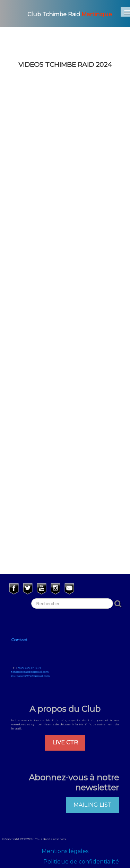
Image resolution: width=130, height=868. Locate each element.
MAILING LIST (93, 805)
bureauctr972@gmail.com (31, 676)
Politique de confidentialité (81, 862)
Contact (19, 640)
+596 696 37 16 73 (29, 668)
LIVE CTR (65, 742)
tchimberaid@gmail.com (30, 672)
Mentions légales (65, 851)
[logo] (61, 14)
